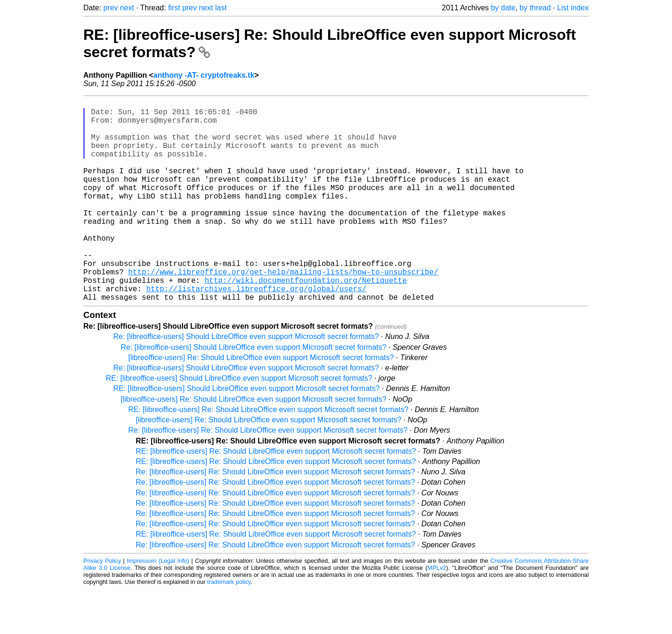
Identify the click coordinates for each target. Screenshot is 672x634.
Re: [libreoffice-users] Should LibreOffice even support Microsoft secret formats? (246, 381)
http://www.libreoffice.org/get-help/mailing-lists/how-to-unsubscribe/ (283, 311)
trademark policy (229, 627)
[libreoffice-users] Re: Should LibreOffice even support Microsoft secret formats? (261, 402)
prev (111, 8)
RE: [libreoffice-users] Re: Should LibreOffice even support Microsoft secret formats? (268, 454)
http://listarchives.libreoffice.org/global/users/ (256, 332)
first (174, 8)
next (127, 8)
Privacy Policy (102, 606)
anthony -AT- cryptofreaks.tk (204, 75)
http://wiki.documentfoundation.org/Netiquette (306, 321)
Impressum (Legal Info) (158, 606)
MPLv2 (437, 613)
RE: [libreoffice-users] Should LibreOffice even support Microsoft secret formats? (239, 423)
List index (573, 8)
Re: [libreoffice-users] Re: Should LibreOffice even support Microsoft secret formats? (268, 475)
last (221, 8)
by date (503, 8)
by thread (535, 8)
